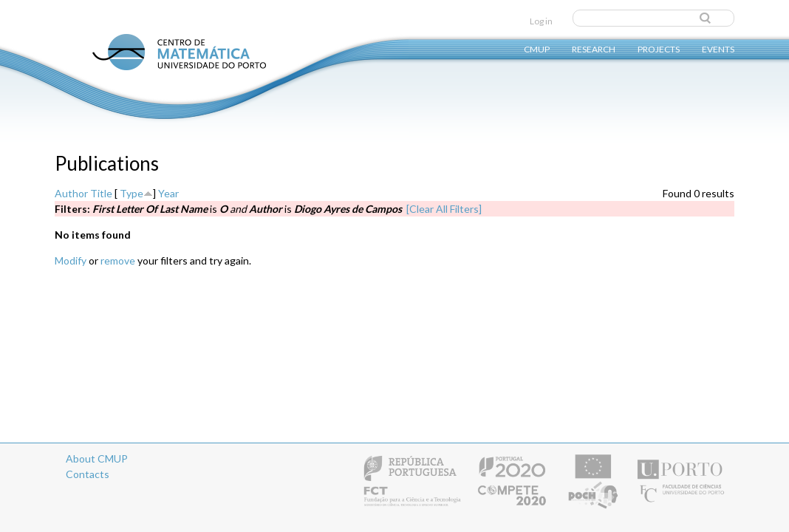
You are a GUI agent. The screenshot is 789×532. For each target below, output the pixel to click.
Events (718, 48)
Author (71, 193)
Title (101, 193)
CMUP (537, 48)
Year (168, 193)
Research (594, 48)
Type (131, 193)
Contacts (88, 474)
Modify (71, 260)
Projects (659, 48)
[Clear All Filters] (444, 209)
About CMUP (97, 458)
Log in (541, 21)
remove (118, 260)
